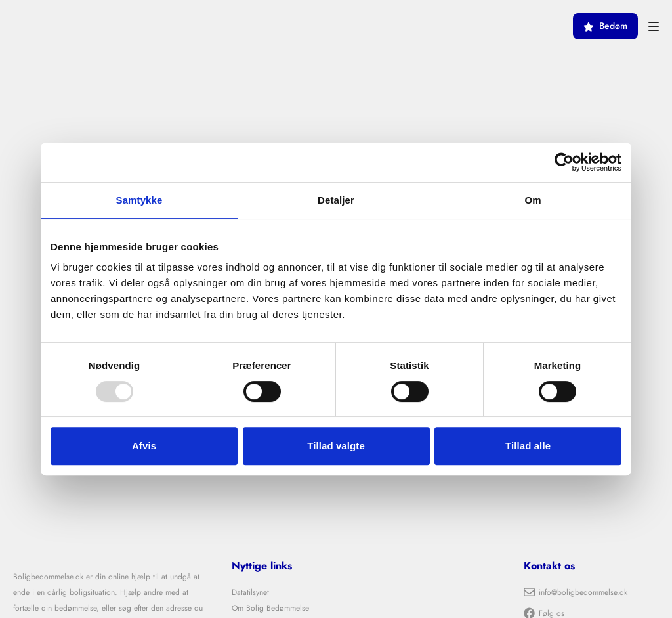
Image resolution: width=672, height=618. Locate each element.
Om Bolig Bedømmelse (270, 608)
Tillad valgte (336, 446)
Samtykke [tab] (139, 200)
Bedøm (605, 26)
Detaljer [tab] (336, 200)
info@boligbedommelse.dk (576, 592)
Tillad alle (528, 446)
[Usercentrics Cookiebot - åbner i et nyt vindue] (564, 162)
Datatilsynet (250, 592)
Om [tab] (533, 200)
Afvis (144, 446)
